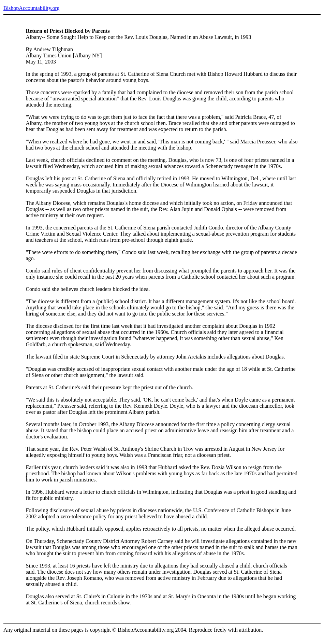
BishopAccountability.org (31, 8)
